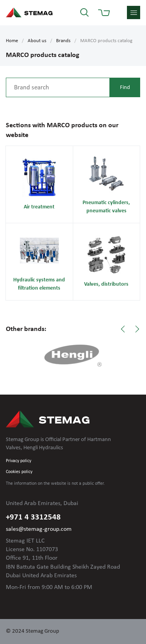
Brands (63, 41)
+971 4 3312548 (33, 517)
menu (134, 12)
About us (37, 41)
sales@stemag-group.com (39, 529)
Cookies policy (19, 472)
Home (12, 41)
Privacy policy (18, 461)
